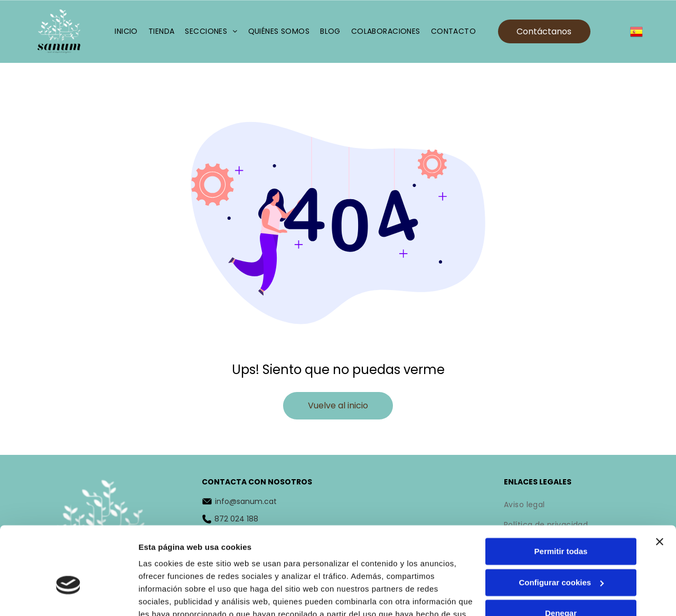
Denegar (561, 552)
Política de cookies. (216, 566)
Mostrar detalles (169, 595)
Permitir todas (561, 491)
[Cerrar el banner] (660, 481)
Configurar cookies (561, 522)
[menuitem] (126, 31)
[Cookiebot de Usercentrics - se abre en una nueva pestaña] (68, 595)
